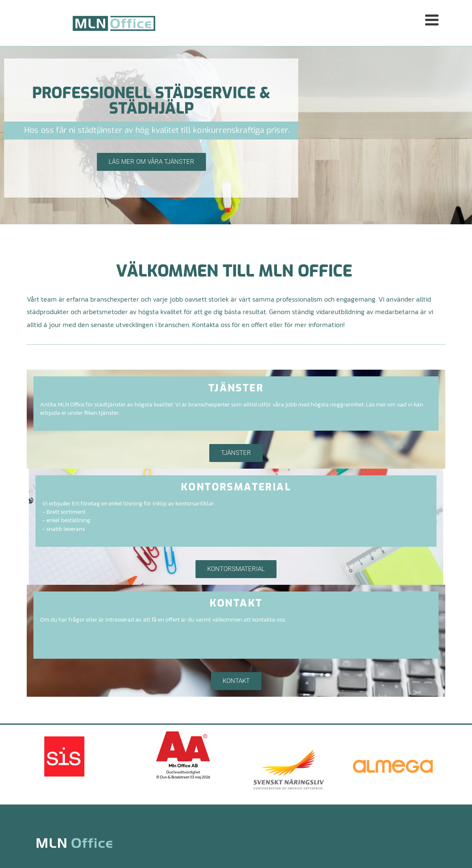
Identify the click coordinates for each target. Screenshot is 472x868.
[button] (323, 23)
